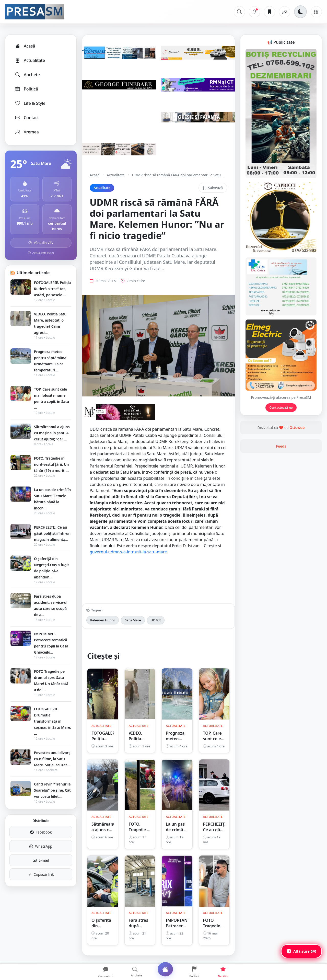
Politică (26, 89)
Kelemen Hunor (103, 620)
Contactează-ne (281, 408)
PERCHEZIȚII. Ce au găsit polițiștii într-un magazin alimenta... (52, 533)
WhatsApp (41, 846)
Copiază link (41, 874)
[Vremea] (285, 12)
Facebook (41, 832)
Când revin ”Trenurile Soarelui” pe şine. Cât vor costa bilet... (52, 790)
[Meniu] (316, 12)
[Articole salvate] (270, 12)
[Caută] (239, 12)
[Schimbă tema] (300, 12)
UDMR (156, 620)
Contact (27, 118)
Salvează (213, 188)
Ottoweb (297, 428)
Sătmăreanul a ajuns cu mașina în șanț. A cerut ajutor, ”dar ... (52, 433)
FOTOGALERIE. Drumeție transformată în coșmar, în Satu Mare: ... (52, 721)
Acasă (25, 46)
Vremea (27, 132)
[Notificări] (254, 12)
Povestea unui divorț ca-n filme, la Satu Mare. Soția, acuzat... (52, 759)
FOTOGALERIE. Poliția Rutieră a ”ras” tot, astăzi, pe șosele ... (52, 289)
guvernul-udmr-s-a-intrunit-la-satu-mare (128, 552)
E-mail (41, 860)
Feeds (281, 446)
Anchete (27, 75)
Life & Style (30, 103)
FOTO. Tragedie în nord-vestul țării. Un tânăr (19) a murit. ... (52, 464)
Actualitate (30, 60)
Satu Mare (133, 620)
